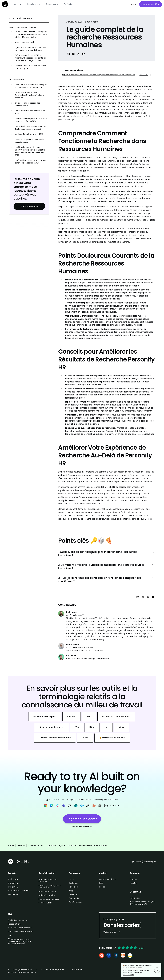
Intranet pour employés (49, 899)
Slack (10, 935)
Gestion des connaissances (20, 928)
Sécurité (103, 887)
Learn (71, 879)
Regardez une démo (151, 4)
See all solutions (45, 903)
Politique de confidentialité (132, 974)
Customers (74, 883)
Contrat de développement (53, 970)
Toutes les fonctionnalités (19, 891)
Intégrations (13, 883)
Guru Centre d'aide (108, 879)
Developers (74, 895)
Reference (73, 887)
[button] (17, 4)
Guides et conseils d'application (42, 846)
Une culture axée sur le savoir (21, 932)
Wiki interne (13, 895)
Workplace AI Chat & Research (47, 880)
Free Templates (76, 902)
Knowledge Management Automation (50, 887)
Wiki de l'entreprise (47, 895)
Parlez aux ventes (29, 206)
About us (134, 883)
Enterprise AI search (47, 891)
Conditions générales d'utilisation (23, 970)
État (101, 883)
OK (157, 970)
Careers (133, 879)
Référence (21, 846)
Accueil (11, 846)
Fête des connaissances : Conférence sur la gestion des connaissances (19, 941)
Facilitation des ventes (18, 920)
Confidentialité (76, 970)
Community (74, 898)
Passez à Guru (14, 924)
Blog (71, 891)
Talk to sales (135, 898)
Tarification (69, 4)
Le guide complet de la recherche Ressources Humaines (83, 846)
